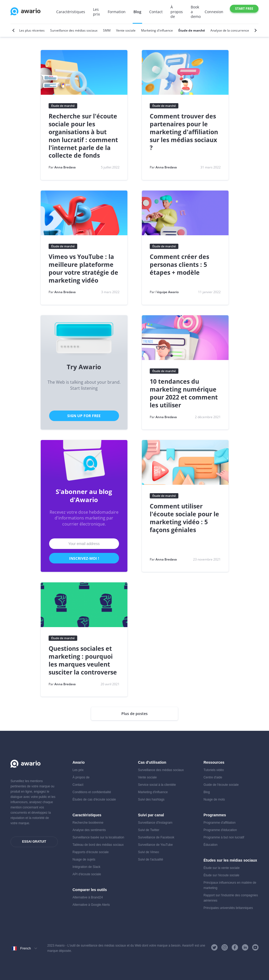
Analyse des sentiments (89, 830)
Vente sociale (147, 777)
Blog (137, 12)
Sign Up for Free (84, 416)
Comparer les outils (90, 890)
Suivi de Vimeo (148, 852)
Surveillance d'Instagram (155, 823)
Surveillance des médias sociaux (161, 770)
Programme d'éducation (220, 830)
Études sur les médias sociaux (230, 860)
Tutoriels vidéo (214, 770)
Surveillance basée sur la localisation (98, 837)
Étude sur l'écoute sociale (221, 875)
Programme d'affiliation (220, 823)
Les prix (96, 12)
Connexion (214, 12)
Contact (156, 12)
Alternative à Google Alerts (91, 905)
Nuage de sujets (84, 859)
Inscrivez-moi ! (84, 558)
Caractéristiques (71, 12)
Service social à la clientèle (157, 785)
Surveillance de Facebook (156, 837)
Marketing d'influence (153, 792)
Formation (117, 12)
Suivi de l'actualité (151, 859)
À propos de (177, 12)
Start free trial (244, 9)
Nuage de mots (214, 799)
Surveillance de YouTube (155, 845)
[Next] (255, 30)
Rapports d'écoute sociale (91, 852)
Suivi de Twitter (149, 830)
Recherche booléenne (88, 823)
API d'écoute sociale (87, 874)
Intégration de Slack (86, 867)
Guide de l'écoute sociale (221, 785)
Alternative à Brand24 (88, 897)
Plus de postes (134, 714)
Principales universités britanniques (228, 908)
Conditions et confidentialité (92, 792)
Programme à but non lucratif (224, 837)
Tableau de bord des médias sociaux (98, 845)
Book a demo (196, 12)
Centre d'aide (213, 777)
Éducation (211, 845)
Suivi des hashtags (151, 799)
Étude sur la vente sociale (222, 868)
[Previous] (14, 30)
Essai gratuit (34, 842)
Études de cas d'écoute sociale (94, 799)
